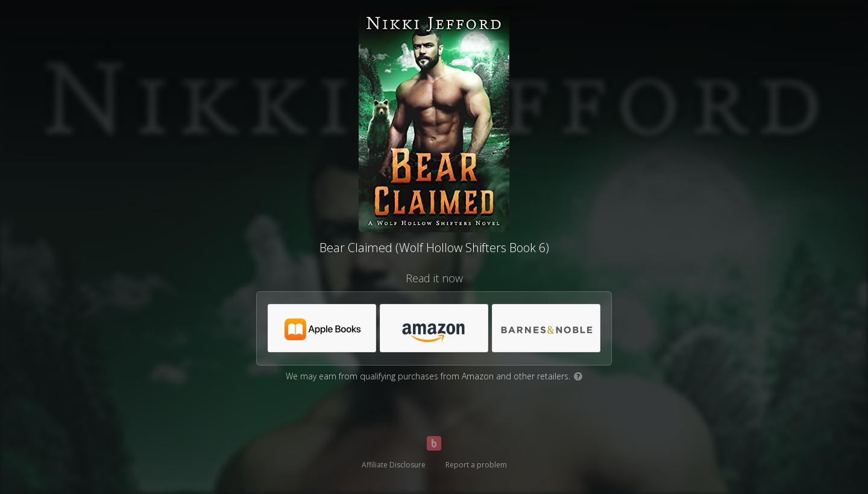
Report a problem (476, 465)
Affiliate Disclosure (394, 465)
